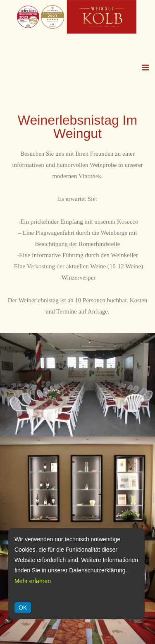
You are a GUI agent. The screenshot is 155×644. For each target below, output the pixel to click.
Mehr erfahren (33, 581)
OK (23, 608)
